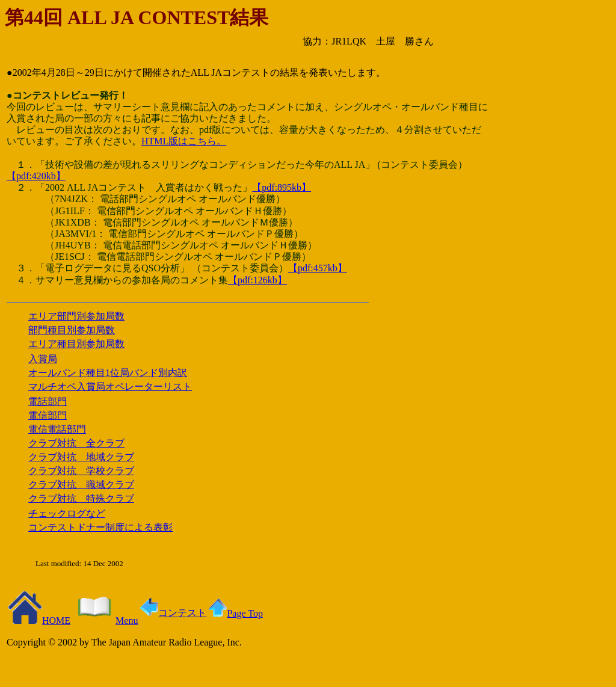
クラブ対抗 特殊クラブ (81, 498)
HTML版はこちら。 (184, 141)
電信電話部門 (57, 429)
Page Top (236, 613)
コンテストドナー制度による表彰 (100, 527)
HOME (39, 621)
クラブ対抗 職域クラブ (81, 485)
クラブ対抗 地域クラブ (81, 457)
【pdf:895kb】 (282, 187)
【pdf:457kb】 (318, 268)
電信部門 (48, 415)
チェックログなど (67, 513)
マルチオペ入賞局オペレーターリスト (110, 387)
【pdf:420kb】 (36, 176)
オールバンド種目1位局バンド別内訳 (108, 373)
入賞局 (43, 359)
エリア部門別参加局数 (76, 316)
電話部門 (48, 402)
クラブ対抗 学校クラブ (81, 471)
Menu (105, 621)
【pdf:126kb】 (257, 280)
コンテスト (173, 613)
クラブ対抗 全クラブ (76, 443)
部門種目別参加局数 (72, 330)
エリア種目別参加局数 (76, 344)
